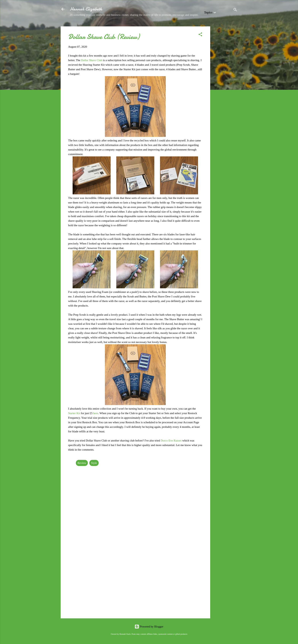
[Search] (235, 10)
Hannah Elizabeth (86, 9)
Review (82, 463)
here (96, 413)
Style (94, 463)
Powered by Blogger (149, 627)
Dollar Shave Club (92, 60)
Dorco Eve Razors (171, 441)
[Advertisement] (225, 83)
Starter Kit (74, 413)
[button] (200, 35)
